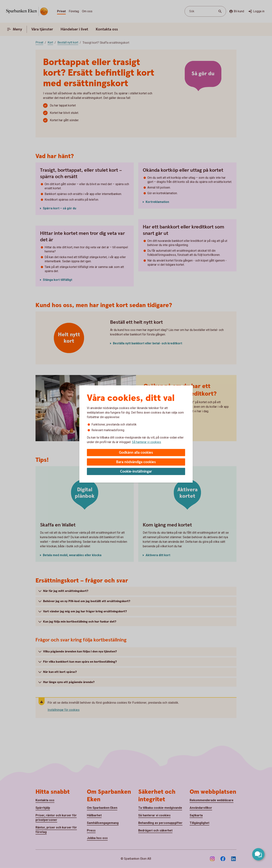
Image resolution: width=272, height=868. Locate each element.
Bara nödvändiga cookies (136, 462)
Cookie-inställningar (136, 472)
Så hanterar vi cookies (146, 442)
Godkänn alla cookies (136, 453)
